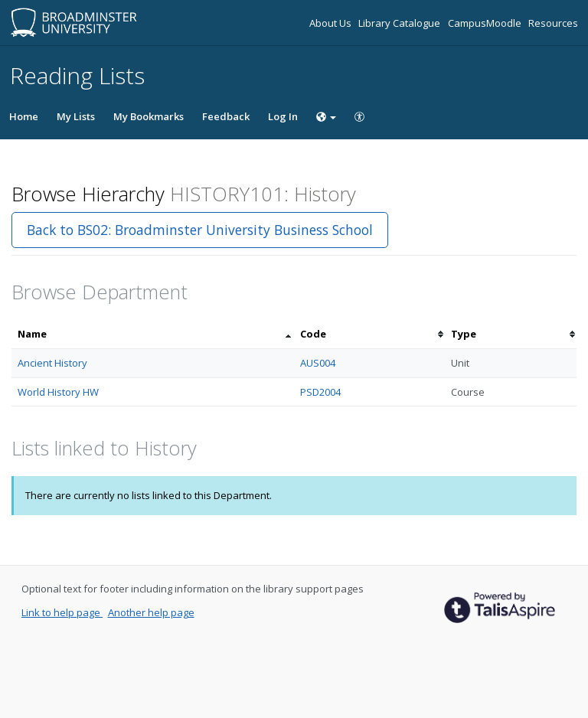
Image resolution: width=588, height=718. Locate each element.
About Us (332, 23)
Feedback (226, 116)
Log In (283, 116)
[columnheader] (153, 334)
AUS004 (318, 363)
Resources (553, 23)
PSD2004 (320, 392)
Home (24, 116)
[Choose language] (326, 116)
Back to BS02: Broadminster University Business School (200, 230)
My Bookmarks (149, 116)
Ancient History (52, 363)
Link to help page (62, 612)
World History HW (58, 392)
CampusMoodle (486, 23)
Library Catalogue (400, 23)
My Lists (76, 116)
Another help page (151, 612)
